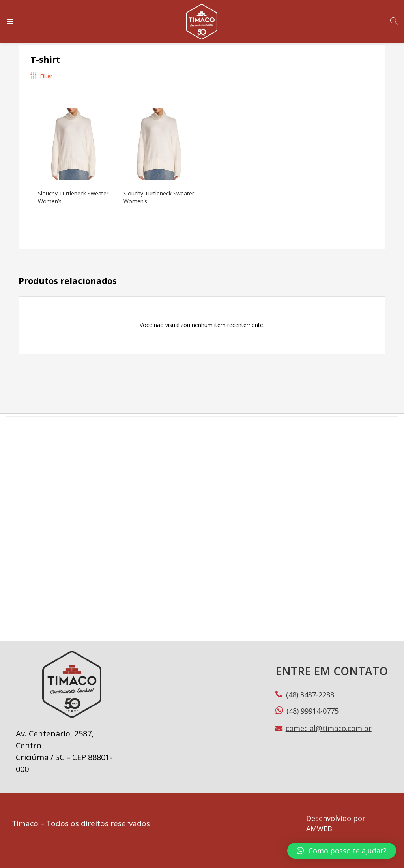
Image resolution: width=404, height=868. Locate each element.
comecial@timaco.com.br (329, 727)
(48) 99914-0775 (312, 710)
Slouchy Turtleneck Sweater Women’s (62, 196)
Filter (41, 76)
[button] (342, 851)
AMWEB (319, 827)
